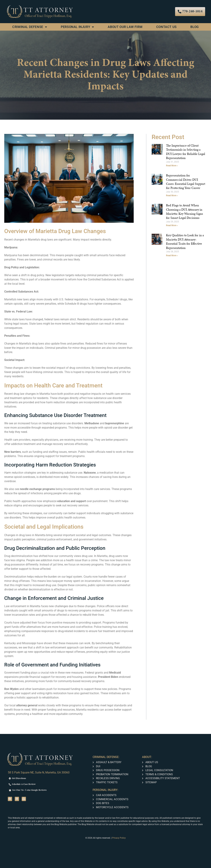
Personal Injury (77, 27)
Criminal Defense (30, 27)
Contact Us (166, 27)
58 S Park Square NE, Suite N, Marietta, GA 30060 (39, 772)
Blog (194, 27)
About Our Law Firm (125, 27)
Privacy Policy (119, 838)
